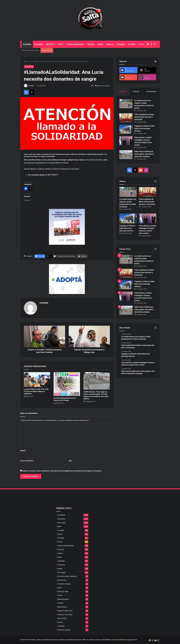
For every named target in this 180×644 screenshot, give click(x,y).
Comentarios (151, 92)
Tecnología (121, 44)
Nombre (24, 451)
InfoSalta (31, 86)
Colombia (61, 626)
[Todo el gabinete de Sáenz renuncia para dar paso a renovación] (126, 118)
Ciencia (60, 622)
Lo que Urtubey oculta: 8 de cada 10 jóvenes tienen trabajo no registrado (36, 391)
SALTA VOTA (62, 618)
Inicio (27, 61)
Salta (59, 526)
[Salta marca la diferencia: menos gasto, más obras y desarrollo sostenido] (126, 155)
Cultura (60, 595)
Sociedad (132, 44)
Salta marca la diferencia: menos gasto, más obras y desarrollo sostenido (144, 154)
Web (70, 461)
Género (61, 44)
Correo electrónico (27, 461)
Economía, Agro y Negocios (67, 576)
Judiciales (61, 561)
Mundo (100, 44)
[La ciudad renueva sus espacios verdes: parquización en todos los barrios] (126, 104)
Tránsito (60, 603)
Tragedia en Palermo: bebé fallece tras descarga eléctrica (144, 128)
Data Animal (62, 580)
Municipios (50, 44)
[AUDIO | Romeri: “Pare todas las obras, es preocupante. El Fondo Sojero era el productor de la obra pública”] (97, 381)
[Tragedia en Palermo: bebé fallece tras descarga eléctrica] (126, 129)
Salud (59, 557)
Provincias (61, 565)
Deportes (110, 44)
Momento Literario (64, 630)
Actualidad (27, 44)
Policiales (91, 44)
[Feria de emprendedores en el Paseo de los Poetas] (67, 384)
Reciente (123, 92)
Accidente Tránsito (64, 584)
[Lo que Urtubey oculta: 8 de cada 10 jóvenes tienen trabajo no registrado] (37, 379)
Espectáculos (62, 607)
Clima (60, 588)
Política (60, 553)
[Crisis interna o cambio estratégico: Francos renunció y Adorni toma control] (126, 141)
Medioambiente (63, 599)
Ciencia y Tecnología (65, 614)
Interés (60, 569)
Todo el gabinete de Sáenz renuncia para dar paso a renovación (144, 117)
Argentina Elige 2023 (65, 611)
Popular (136, 92)
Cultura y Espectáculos (75, 44)
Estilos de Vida (63, 591)
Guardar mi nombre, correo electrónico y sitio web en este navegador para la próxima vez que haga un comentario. (62, 471)
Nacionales (39, 44)
